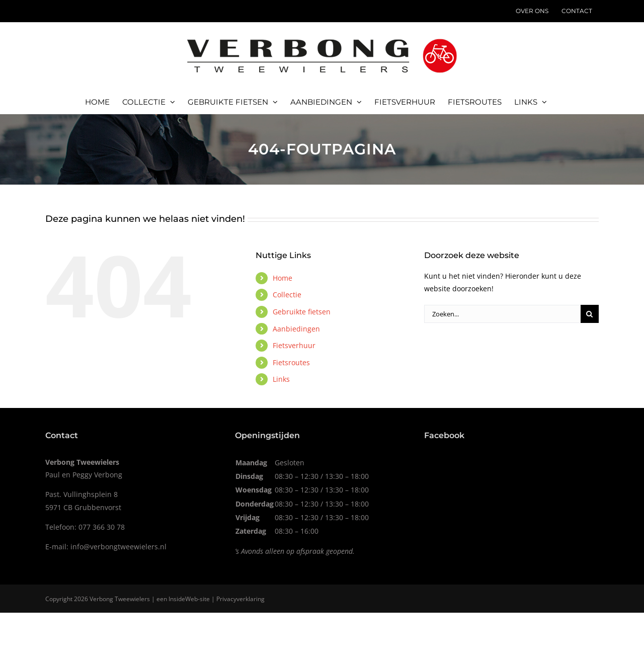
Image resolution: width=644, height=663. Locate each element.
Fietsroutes (291, 362)
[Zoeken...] (502, 314)
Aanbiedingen (296, 329)
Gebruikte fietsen (302, 312)
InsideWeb (183, 599)
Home (283, 278)
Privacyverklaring (240, 599)
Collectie (287, 295)
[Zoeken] (590, 314)
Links (281, 379)
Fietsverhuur (294, 345)
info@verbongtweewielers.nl (118, 547)
